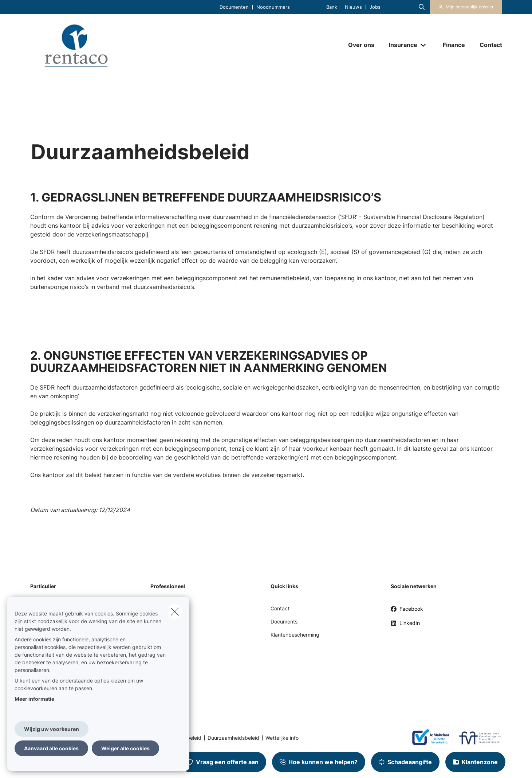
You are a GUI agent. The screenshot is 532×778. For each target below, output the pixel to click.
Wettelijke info (282, 738)
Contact (280, 608)
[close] (175, 611)
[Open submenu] (424, 45)
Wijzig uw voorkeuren (52, 729)
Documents (284, 621)
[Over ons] (361, 45)
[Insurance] (400, 45)
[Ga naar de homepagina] (103, 45)
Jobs (375, 7)
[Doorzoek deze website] (422, 7)
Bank (332, 7)
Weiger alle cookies (125, 748)
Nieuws (353, 7)
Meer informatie (34, 699)
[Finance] (454, 45)
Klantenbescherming (295, 635)
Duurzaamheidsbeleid (233, 738)
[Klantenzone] (466, 7)
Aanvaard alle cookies (51, 748)
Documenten (234, 7)
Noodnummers (273, 7)
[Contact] (487, 45)
